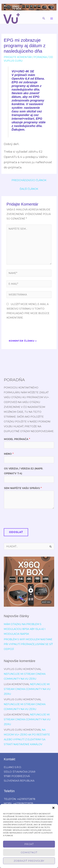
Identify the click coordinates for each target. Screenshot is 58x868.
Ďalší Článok (29, 189)
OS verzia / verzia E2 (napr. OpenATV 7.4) (24, 471)
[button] (53, 808)
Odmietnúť (29, 852)
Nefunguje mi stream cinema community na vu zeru (27, 689)
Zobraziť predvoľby (29, 861)
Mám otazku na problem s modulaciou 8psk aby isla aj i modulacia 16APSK (25, 629)
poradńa (40, 57)
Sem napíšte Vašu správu (23, 488)
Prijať (29, 844)
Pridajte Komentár (18, 57)
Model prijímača (17, 439)
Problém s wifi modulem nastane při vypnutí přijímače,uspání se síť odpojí (28, 644)
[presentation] (30, 330)
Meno (9, 454)
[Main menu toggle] (52, 19)
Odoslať (16, 532)
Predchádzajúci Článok (29, 180)
